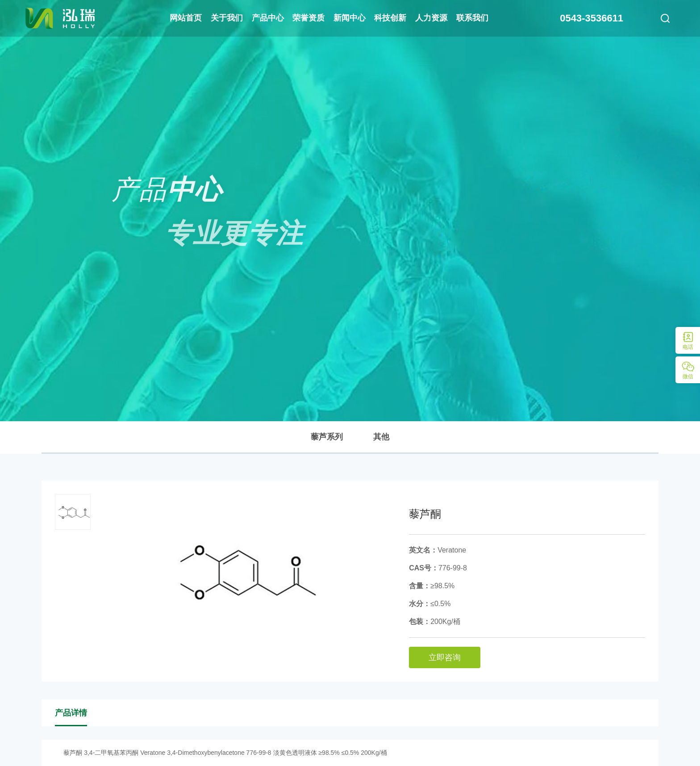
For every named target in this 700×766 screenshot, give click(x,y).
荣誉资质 (308, 18)
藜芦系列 (327, 437)
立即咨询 (445, 657)
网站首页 (186, 18)
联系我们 (472, 18)
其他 (381, 437)
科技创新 (390, 18)
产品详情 (71, 713)
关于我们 (227, 18)
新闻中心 (350, 18)
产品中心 (268, 18)
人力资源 (431, 18)
